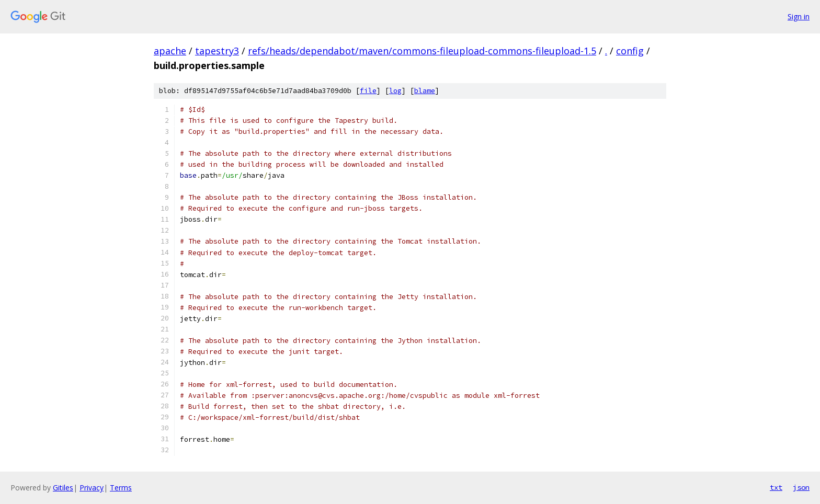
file (368, 91)
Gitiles (63, 488)
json (801, 487)
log (395, 91)
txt (776, 487)
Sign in (799, 16)
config (630, 51)
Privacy (92, 488)
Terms (121, 488)
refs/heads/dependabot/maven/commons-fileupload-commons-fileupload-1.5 (422, 51)
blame (425, 91)
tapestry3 (217, 51)
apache (170, 51)
